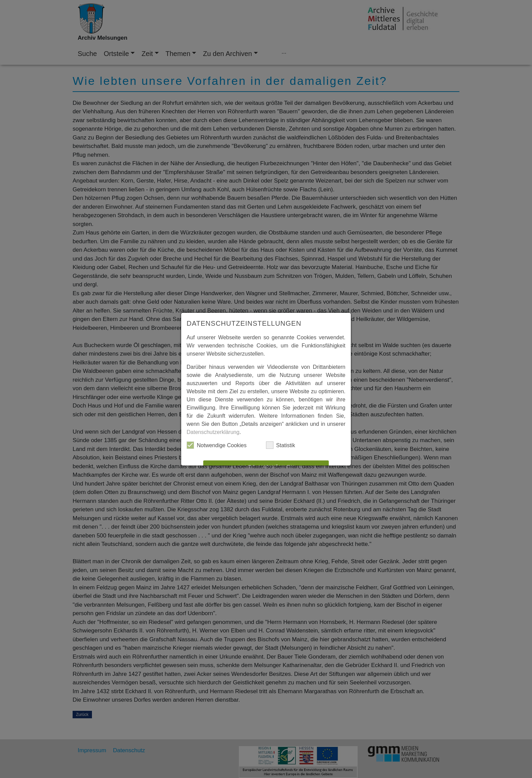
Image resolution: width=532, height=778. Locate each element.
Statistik (281, 445)
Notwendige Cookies (217, 445)
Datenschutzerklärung (213, 432)
